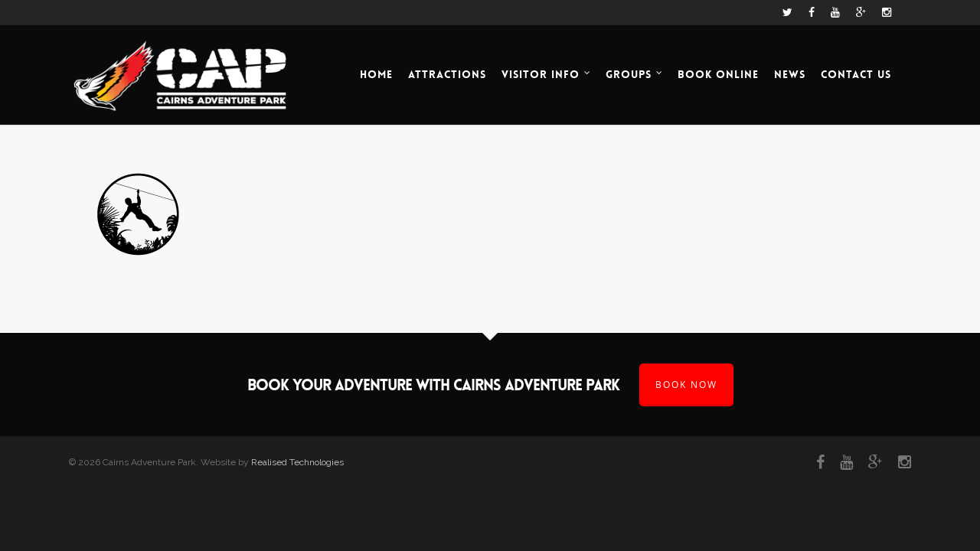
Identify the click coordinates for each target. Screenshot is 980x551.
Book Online (718, 74)
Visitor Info (547, 75)
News (790, 74)
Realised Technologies (297, 462)
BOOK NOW (686, 385)
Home (376, 74)
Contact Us (856, 74)
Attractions (447, 74)
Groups (635, 75)
